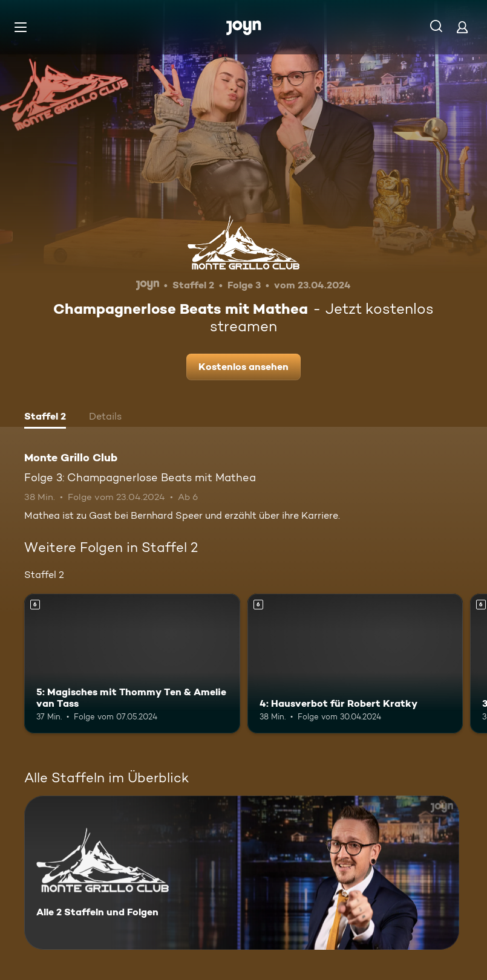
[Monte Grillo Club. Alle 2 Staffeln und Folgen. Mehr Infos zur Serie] (242, 873)
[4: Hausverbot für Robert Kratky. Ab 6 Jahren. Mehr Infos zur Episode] (355, 664)
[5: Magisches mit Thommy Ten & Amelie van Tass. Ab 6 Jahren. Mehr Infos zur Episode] (132, 664)
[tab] (45, 418)
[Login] (462, 27)
